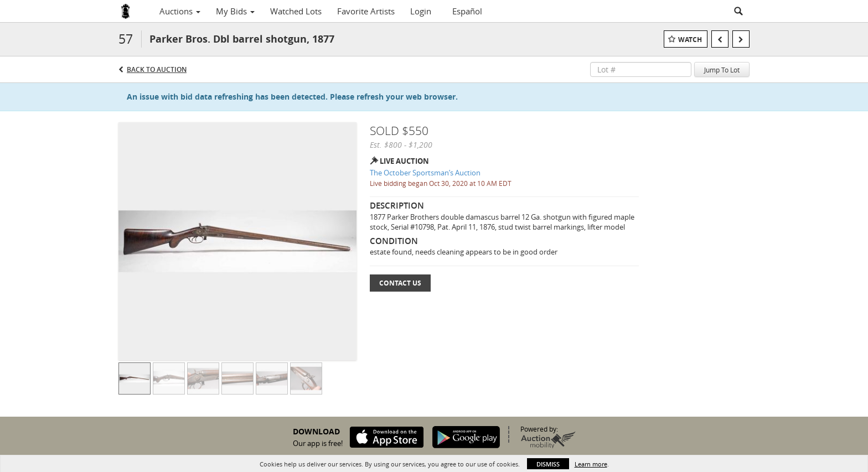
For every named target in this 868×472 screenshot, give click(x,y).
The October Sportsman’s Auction (425, 173)
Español (467, 11)
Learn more (591, 464)
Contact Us (400, 283)
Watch (690, 40)
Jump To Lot (722, 70)
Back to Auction (157, 69)
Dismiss (548, 464)
